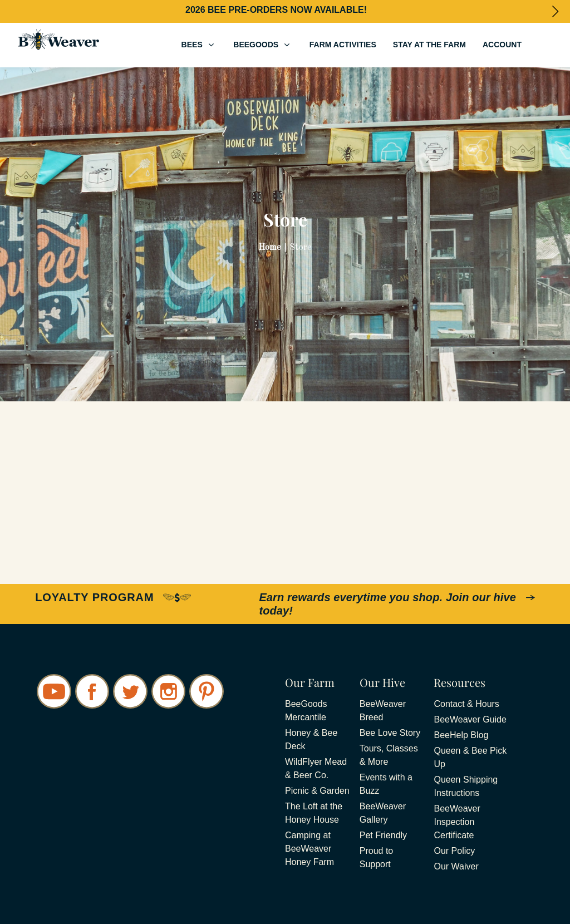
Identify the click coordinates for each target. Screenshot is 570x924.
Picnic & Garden (317, 791)
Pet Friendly (383, 835)
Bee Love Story (390, 733)
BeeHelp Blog (461, 735)
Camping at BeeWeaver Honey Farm (309, 849)
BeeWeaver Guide (470, 719)
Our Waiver (456, 866)
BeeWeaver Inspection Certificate (457, 822)
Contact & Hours (466, 704)
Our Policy (454, 851)
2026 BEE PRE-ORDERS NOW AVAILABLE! (276, 10)
